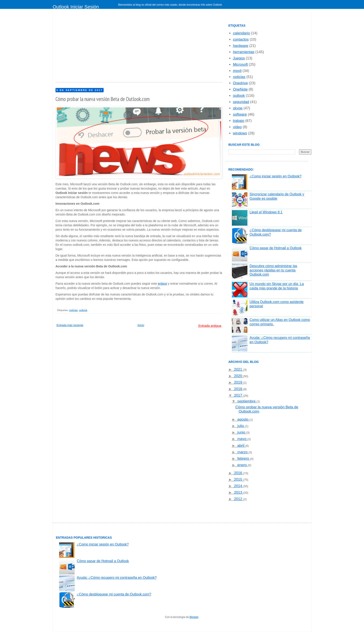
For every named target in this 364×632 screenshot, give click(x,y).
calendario (241, 33)
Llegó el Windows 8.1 (266, 212)
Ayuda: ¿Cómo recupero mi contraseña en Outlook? (117, 578)
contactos (241, 39)
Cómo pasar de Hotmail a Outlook (276, 248)
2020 (239, 376)
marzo (243, 452)
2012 (239, 499)
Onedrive (240, 83)
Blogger (194, 617)
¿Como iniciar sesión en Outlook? (275, 176)
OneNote (240, 89)
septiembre (247, 401)
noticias (73, 310)
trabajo (239, 121)
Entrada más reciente (70, 325)
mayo (242, 439)
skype (238, 108)
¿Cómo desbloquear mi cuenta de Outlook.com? (114, 594)
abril (241, 446)
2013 (239, 492)
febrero (244, 459)
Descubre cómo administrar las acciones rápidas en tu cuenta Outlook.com (273, 270)
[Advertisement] (139, 48)
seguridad (241, 102)
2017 (239, 395)
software (240, 114)
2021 (239, 369)
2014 (239, 486)
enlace (162, 284)
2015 (239, 480)
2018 (239, 389)
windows (240, 133)
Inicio (141, 325)
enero (243, 465)
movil (237, 71)
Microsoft (240, 65)
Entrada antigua (210, 326)
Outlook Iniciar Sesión (76, 7)
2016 (239, 473)
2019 (239, 382)
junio (242, 432)
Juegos (239, 58)
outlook (83, 310)
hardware (241, 46)
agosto (244, 419)
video (237, 127)
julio (241, 426)
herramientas (244, 52)
